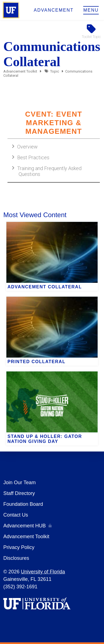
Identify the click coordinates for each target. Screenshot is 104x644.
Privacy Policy (19, 547)
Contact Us (16, 515)
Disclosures (16, 558)
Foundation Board (23, 504)
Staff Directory (19, 493)
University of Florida (43, 572)
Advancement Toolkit (20, 71)
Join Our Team (20, 483)
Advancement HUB (25, 526)
